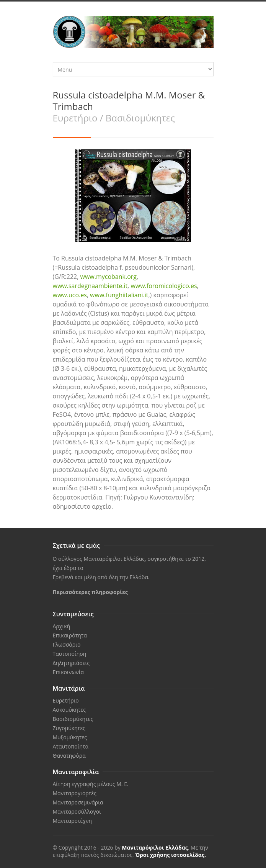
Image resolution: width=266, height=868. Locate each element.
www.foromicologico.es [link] (164, 286)
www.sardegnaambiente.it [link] (90, 286)
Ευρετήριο (66, 700)
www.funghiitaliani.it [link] (119, 295)
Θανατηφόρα (69, 756)
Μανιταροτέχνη (73, 821)
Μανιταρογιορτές (75, 793)
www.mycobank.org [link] (109, 277)
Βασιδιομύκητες (73, 719)
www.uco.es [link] (70, 295)
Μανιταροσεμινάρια (78, 802)
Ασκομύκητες (69, 710)
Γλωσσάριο (67, 644)
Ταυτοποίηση (70, 654)
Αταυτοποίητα (71, 746)
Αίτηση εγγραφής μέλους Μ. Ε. (91, 784)
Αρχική (62, 626)
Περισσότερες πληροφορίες (90, 592)
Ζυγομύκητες (69, 728)
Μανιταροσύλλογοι (77, 811)
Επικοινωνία (68, 672)
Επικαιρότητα (70, 635)
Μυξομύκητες (70, 737)
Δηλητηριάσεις (71, 663)
